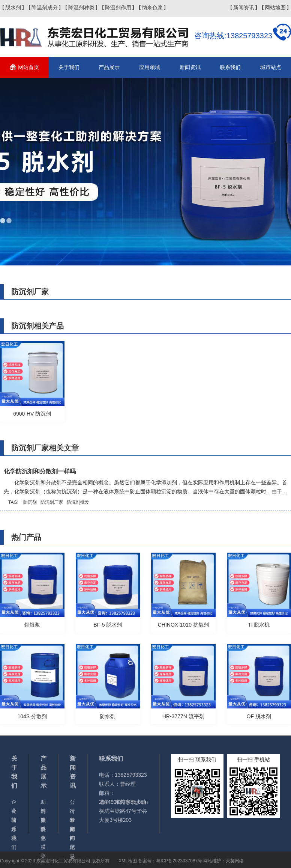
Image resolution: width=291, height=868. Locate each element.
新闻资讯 (244, 8)
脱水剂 (13, 8)
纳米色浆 (152, 8)
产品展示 (109, 67)
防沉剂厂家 (52, 502)
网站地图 (275, 8)
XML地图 (128, 861)
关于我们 (69, 67)
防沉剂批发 (78, 502)
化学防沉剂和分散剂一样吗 (40, 471)
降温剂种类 (81, 8)
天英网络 (235, 861)
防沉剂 (30, 502)
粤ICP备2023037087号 (179, 861)
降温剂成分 (45, 8)
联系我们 (230, 67)
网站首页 (28, 67)
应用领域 (150, 67)
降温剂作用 (118, 8)
